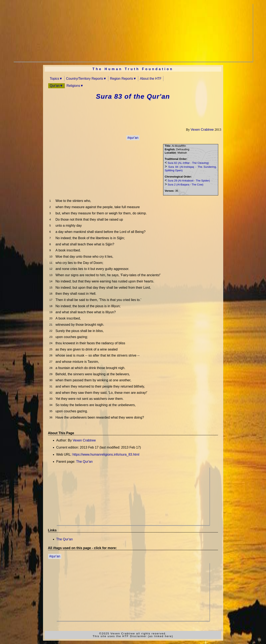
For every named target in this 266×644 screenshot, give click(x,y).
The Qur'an (84, 462)
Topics (55, 79)
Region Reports (121, 79)
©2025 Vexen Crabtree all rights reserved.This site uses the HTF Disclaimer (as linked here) (133, 635)
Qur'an (55, 86)
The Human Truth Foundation (133, 69)
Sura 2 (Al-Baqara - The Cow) (186, 185)
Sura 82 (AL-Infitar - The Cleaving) (188, 163)
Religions (73, 86)
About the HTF (151, 79)
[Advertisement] (133, 32)
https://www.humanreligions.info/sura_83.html (106, 454)
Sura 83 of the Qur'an (133, 96)
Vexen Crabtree (202, 130)
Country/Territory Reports (85, 79)
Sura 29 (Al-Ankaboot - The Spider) (189, 181)
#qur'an (133, 138)
